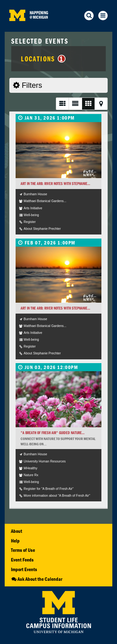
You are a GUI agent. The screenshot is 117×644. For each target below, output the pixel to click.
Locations (43, 59)
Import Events (24, 569)
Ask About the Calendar (37, 579)
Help (15, 541)
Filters (28, 85)
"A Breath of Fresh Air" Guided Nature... (53, 433)
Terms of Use (23, 550)
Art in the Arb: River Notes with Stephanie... (55, 184)
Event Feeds (22, 560)
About (17, 531)
